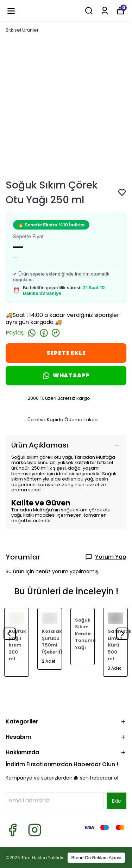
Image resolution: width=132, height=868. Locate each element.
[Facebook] (12, 830)
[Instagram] (35, 830)
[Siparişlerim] (105, 11)
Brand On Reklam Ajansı (96, 858)
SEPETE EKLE (66, 353)
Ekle (117, 801)
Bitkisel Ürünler (22, 30)
